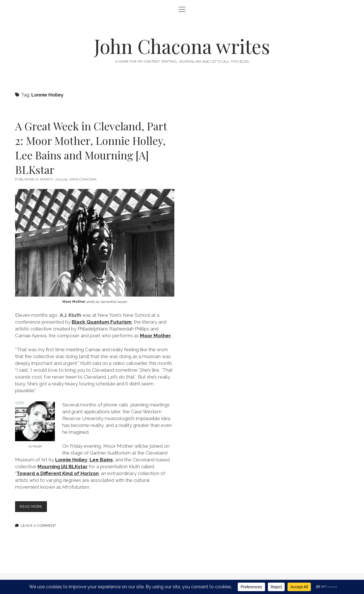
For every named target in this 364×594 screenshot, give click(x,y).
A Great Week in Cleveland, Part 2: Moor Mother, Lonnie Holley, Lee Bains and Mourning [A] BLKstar (91, 148)
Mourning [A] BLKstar (63, 466)
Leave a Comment (39, 526)
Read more (33, 508)
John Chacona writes (182, 46)
